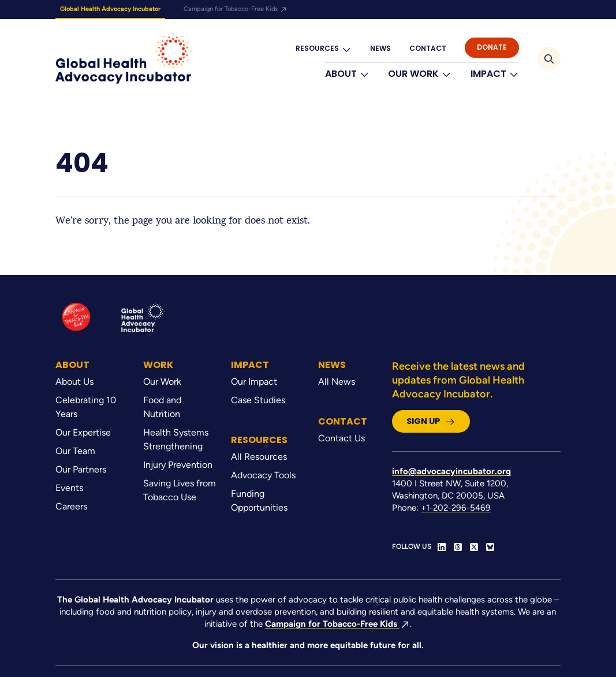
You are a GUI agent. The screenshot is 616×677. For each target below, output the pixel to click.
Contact (428, 48)
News (380, 48)
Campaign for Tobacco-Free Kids (236, 9)
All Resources (259, 457)
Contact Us (341, 438)
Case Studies (258, 400)
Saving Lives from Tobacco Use (180, 490)
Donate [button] (492, 47)
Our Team (75, 451)
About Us (74, 382)
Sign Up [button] (431, 421)
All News (337, 382)
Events (69, 488)
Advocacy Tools (263, 475)
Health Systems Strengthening (176, 439)
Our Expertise (83, 432)
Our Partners (81, 469)
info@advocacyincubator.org (451, 471)
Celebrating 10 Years (86, 407)
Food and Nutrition (162, 407)
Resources (324, 49)
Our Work (420, 73)
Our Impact (254, 382)
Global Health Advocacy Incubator (110, 9)
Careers (71, 506)
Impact (495, 73)
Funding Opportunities (259, 501)
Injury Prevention (178, 465)
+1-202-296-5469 (456, 508)
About (347, 73)
